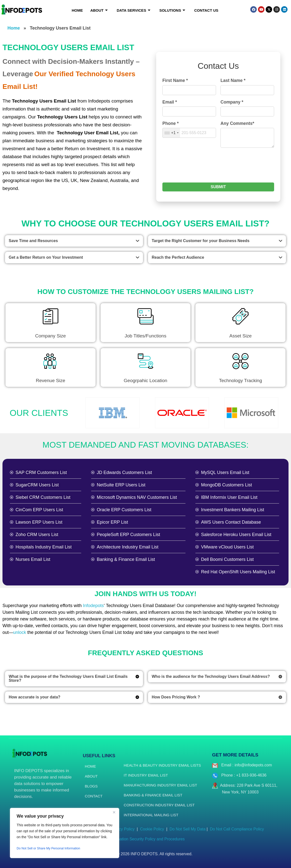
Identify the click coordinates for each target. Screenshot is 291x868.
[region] (65, 833)
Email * (170, 102)
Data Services (134, 10)
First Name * (175, 80)
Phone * (171, 123)
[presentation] (200, 168)
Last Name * (233, 80)
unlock (20, 632)
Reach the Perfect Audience (178, 257)
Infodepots (93, 606)
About (99, 10)
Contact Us (206, 10)
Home (77, 10)
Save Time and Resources (33, 241)
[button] (74, 241)
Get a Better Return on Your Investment (46, 257)
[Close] (114, 812)
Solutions (172, 10)
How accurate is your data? (35, 697)
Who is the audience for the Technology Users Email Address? (211, 676)
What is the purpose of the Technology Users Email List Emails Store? (68, 678)
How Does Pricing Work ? (176, 697)
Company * (232, 102)
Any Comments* (237, 123)
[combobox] (171, 133)
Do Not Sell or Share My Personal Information (52, 848)
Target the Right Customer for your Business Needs (201, 241)
